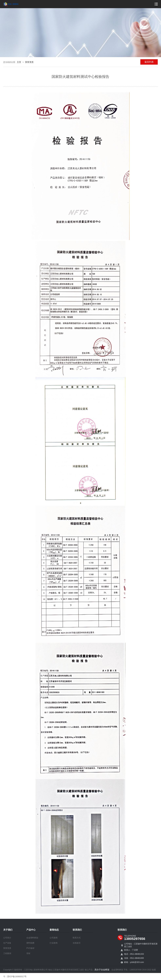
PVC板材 (30, 948)
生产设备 (7, 943)
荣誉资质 (29, 62)
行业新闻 (54, 943)
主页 (19, 62)
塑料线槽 (30, 943)
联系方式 (77, 938)
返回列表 (149, 62)
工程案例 (7, 953)
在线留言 (77, 943)
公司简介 (7, 938)
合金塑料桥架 (32, 938)
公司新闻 (54, 938)
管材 (28, 953)
